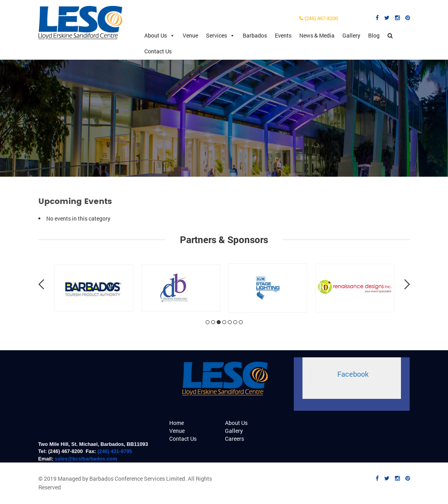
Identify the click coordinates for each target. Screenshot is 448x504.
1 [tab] (208, 322)
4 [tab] (224, 322)
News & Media (317, 35)
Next (407, 284)
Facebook (353, 374)
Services (220, 36)
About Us (160, 36)
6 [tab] (235, 322)
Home (177, 423)
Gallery (351, 35)
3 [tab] (219, 322)
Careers (234, 439)
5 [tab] (230, 322)
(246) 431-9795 (115, 451)
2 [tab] (213, 322)
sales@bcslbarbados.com (86, 459)
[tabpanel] (94, 288)
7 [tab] (241, 322)
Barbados (255, 35)
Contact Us (158, 51)
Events (283, 35)
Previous (41, 284)
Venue (190, 35)
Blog (374, 35)
